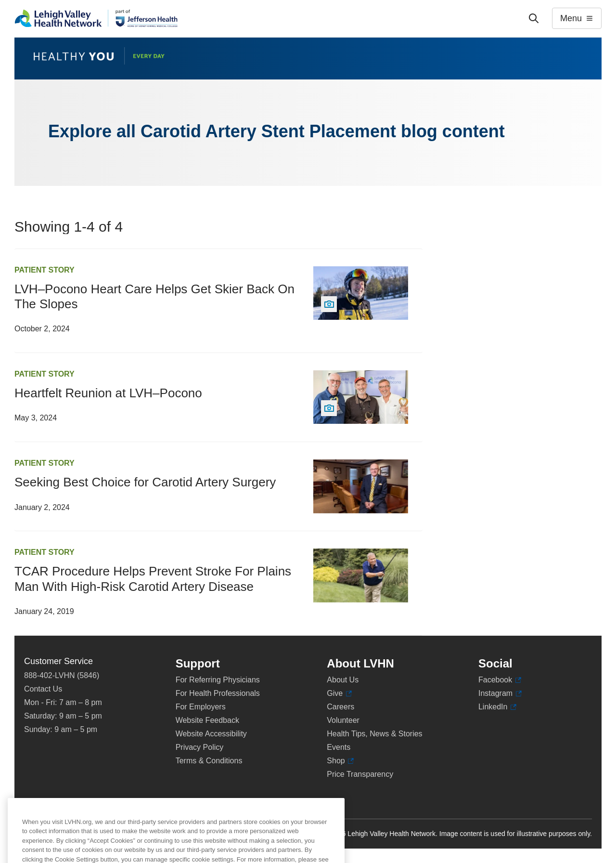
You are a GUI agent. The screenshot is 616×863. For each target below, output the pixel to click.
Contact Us (43, 689)
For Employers (201, 707)
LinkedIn (497, 707)
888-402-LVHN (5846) (62, 675)
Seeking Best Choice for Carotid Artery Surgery (145, 482)
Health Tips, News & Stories (374, 734)
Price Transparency (360, 774)
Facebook (500, 680)
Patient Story (45, 270)
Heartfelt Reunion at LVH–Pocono (108, 393)
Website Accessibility (211, 734)
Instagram (500, 693)
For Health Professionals (218, 693)
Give (339, 693)
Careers (340, 707)
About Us (343, 680)
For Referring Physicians (218, 680)
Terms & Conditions (209, 761)
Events (339, 747)
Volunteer (343, 720)
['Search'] (534, 18)
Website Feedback (207, 720)
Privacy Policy (200, 747)
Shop (340, 761)
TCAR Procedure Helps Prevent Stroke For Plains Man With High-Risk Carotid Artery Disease (153, 579)
